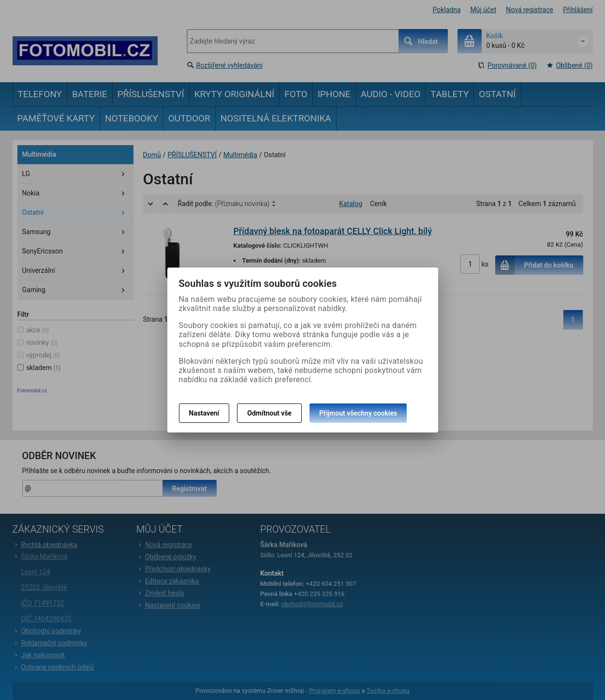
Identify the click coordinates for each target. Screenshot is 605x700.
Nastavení (204, 413)
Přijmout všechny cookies (358, 413)
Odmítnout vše (269, 413)
